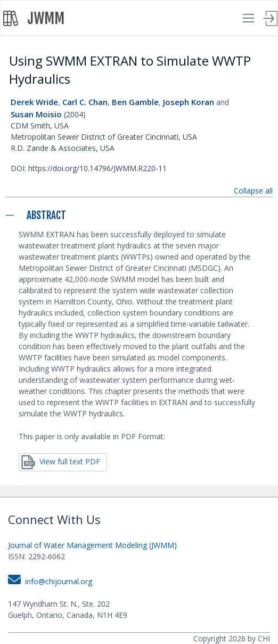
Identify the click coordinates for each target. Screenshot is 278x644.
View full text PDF (61, 462)
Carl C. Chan (85, 102)
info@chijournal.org (50, 581)
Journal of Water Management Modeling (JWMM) (92, 545)
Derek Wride (34, 102)
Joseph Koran (189, 102)
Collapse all (253, 191)
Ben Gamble (135, 102)
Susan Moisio (36, 114)
